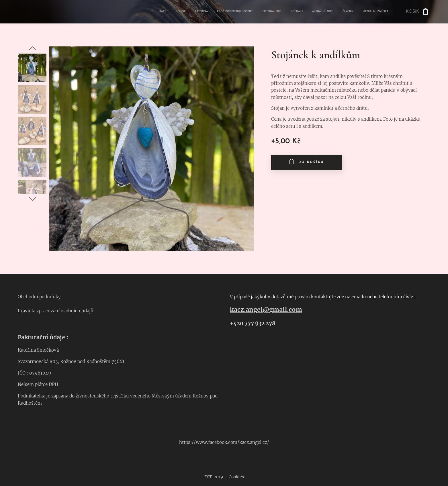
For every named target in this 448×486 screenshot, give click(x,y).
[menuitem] (317, 12)
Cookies (236, 477)
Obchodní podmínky (39, 297)
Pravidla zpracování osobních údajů (56, 311)
